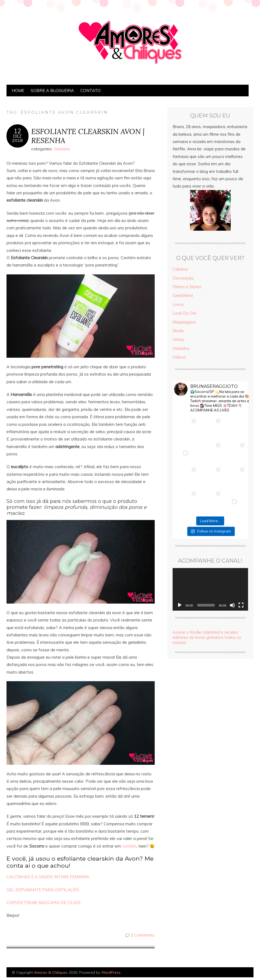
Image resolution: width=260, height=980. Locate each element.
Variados (62, 149)
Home (18, 91)
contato (129, 846)
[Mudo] (232, 605)
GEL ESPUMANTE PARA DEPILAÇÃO (43, 890)
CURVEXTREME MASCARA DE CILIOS (44, 903)
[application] (210, 589)
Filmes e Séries (187, 287)
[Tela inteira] (241, 605)
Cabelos (180, 269)
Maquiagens (184, 322)
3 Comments (143, 935)
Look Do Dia (184, 313)
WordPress (111, 972)
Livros (178, 304)
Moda (178, 331)
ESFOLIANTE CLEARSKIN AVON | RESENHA (88, 136)
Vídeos (179, 357)
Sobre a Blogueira (52, 91)
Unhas (178, 339)
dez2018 (17, 138)
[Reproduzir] (180, 605)
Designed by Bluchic (241, 973)
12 (17, 131)
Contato (91, 91)
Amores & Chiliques (51, 972)
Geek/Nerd (183, 295)
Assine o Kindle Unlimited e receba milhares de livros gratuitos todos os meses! (207, 637)
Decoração (183, 278)
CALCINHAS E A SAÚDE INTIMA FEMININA (48, 877)
